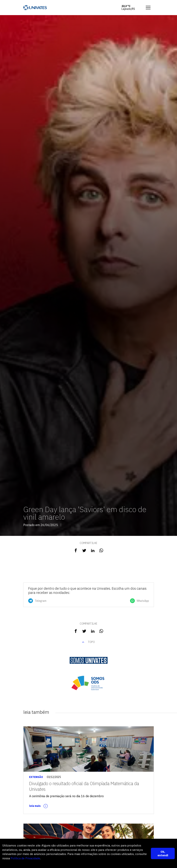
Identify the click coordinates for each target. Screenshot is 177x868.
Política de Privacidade (25, 858)
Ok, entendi (163, 853)
